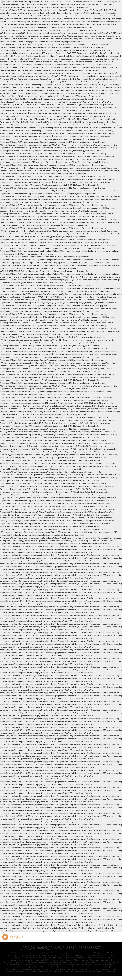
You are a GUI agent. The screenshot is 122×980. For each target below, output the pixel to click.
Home (7, 953)
